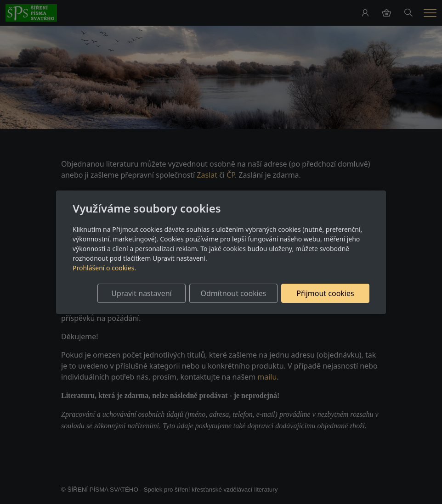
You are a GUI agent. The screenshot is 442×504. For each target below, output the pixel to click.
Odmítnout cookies (234, 293)
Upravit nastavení (141, 293)
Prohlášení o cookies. (104, 268)
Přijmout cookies (325, 293)
